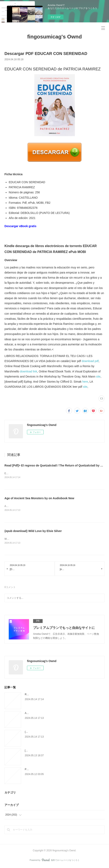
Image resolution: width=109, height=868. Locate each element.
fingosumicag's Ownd (54, 37)
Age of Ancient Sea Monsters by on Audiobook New (39, 499)
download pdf (90, 361)
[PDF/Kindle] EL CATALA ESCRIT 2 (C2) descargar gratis (56, 751)
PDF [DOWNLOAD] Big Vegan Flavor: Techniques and (54, 770)
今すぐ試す (56, 17)
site (98, 377)
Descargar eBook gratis (20, 226)
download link (29, 371)
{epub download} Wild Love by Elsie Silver (33, 532)
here (85, 382)
